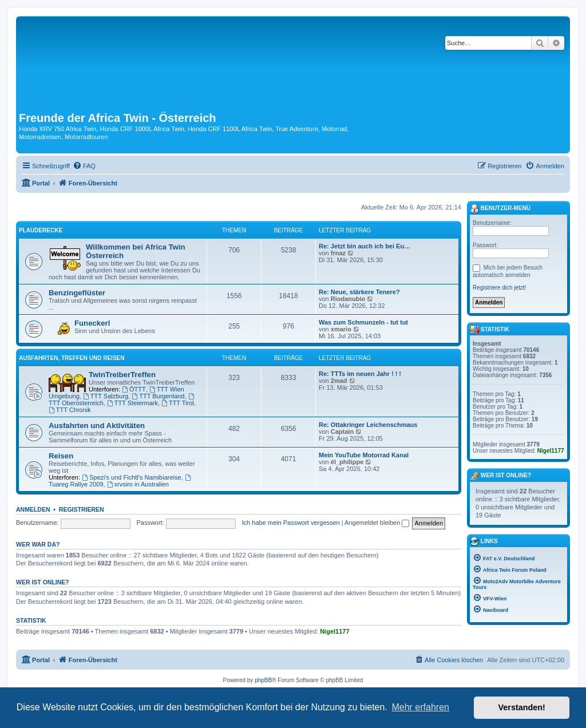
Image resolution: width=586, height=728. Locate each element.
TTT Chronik (70, 410)
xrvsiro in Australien (138, 484)
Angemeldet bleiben (377, 523)
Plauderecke (41, 230)
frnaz (338, 253)
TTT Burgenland (158, 396)
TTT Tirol (178, 403)
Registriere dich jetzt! (499, 288)
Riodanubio (348, 299)
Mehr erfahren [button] (420, 707)
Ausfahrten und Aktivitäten (97, 426)
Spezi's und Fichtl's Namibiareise (132, 477)
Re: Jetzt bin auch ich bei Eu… (365, 246)
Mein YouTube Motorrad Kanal (364, 455)
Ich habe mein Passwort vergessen (291, 523)
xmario (341, 329)
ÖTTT (134, 389)
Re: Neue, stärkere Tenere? (359, 292)
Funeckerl (92, 323)
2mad (339, 381)
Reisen (61, 456)
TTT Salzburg (106, 396)
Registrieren (82, 509)
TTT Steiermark (132, 403)
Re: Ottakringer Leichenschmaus (368, 425)
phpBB (263, 680)
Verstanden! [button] (522, 707)
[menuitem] (84, 166)
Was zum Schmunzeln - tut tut (363, 322)
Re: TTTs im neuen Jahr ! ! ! (360, 374)
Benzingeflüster (77, 293)
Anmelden (33, 509)
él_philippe (347, 462)
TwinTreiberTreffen (122, 375)
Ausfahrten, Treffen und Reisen (72, 358)
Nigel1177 (334, 631)
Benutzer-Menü (500, 209)
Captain (342, 432)
